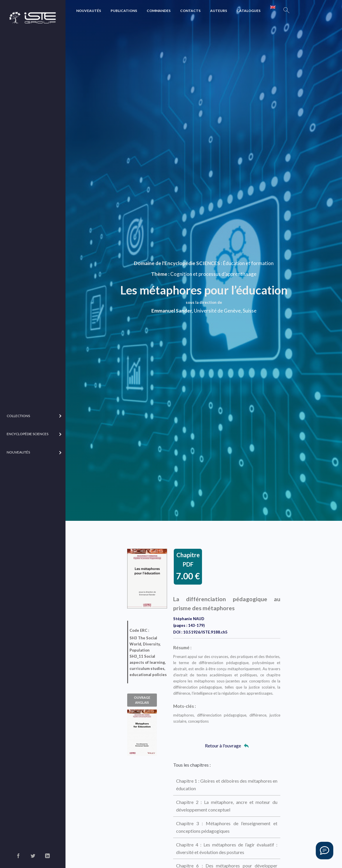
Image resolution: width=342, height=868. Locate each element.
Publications (124, 11)
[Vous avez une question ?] (325, 851)
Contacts (190, 11)
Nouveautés (89, 11)
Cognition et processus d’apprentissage (213, 274)
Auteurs (219, 11)
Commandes (159, 11)
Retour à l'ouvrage (227, 746)
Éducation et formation (248, 263)
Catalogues (249, 11)
